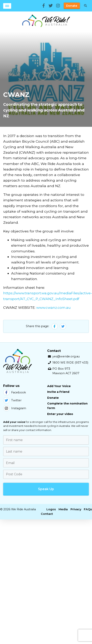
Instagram (15, 408)
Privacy (76, 509)
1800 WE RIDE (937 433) (70, 363)
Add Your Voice (59, 386)
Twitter (12, 400)
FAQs (88, 509)
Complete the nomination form (67, 406)
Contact (47, 514)
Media (63, 509)
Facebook (15, 392)
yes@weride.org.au (66, 356)
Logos (51, 509)
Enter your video (60, 414)
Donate (72, 6)
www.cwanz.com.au (53, 307)
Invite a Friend (58, 392)
